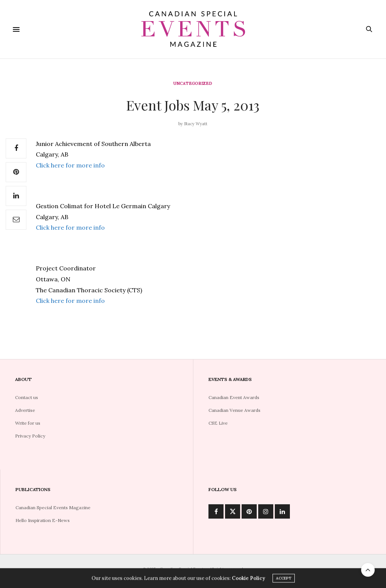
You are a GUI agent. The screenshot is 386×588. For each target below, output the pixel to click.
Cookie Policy (248, 579)
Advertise (25, 410)
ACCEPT (284, 579)
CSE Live (218, 423)
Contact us (27, 397)
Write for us (28, 423)
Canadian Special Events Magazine (53, 507)
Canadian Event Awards (234, 397)
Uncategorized (193, 84)
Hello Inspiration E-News (43, 520)
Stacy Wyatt (196, 124)
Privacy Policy (30, 436)
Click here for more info (70, 165)
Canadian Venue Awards (234, 410)
